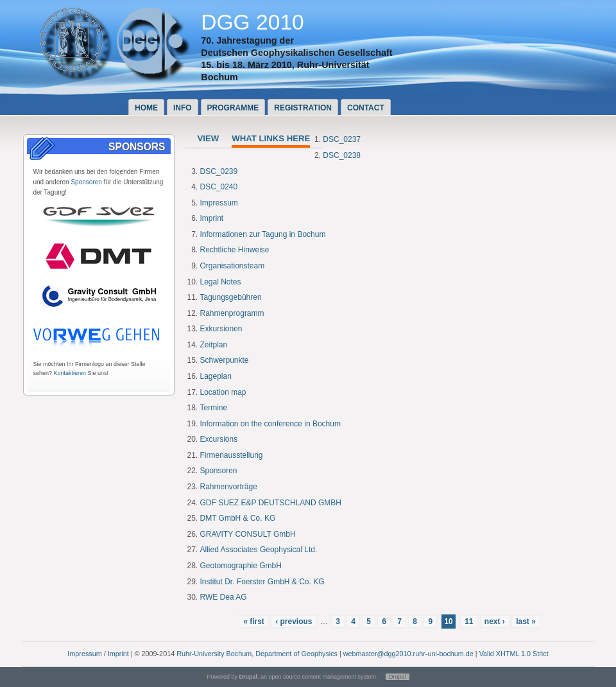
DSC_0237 (342, 139)
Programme (233, 108)
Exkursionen (221, 329)
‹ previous (294, 622)
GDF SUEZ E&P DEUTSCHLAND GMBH (271, 503)
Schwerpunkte (225, 360)
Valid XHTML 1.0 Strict (514, 654)
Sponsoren (86, 182)
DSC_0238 (342, 155)
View (209, 138)
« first (254, 622)
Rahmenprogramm (232, 313)
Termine (214, 408)
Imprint (212, 218)
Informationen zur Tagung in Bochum (263, 234)
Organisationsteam (233, 266)
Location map (223, 392)
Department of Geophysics (296, 654)
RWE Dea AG (224, 597)
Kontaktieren (70, 373)
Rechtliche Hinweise (235, 250)
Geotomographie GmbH (241, 566)
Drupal (398, 677)
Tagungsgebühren (231, 297)
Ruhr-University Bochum (214, 654)
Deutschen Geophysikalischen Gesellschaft (296, 53)
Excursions (219, 439)
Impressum (219, 203)
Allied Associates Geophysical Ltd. (259, 550)
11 (469, 622)
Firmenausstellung (232, 455)
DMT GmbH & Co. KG (238, 518)
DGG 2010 (252, 22)
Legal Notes (221, 282)
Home (146, 108)
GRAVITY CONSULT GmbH (248, 534)
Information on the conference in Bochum (270, 424)
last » (526, 622)
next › (495, 622)
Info (183, 108)
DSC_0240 (219, 187)
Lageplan (216, 376)
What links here (271, 138)
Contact (366, 108)
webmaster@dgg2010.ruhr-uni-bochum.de (408, 654)
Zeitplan (214, 345)
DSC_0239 (219, 171)
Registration (303, 108)
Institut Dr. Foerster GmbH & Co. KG (262, 582)
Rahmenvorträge (229, 487)
